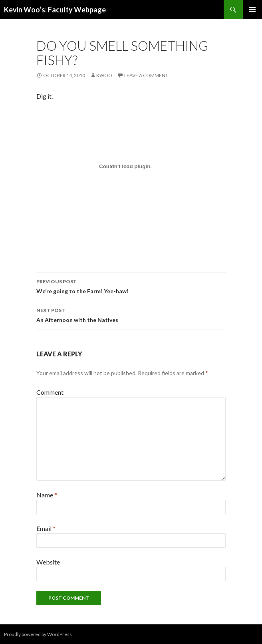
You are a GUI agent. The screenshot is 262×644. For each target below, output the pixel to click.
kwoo (104, 75)
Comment (50, 392)
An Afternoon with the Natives (131, 314)
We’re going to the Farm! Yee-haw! (131, 286)
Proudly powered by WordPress (38, 634)
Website (48, 562)
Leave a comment (146, 75)
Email (46, 528)
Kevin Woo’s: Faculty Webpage (55, 10)
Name (47, 495)
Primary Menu (252, 10)
